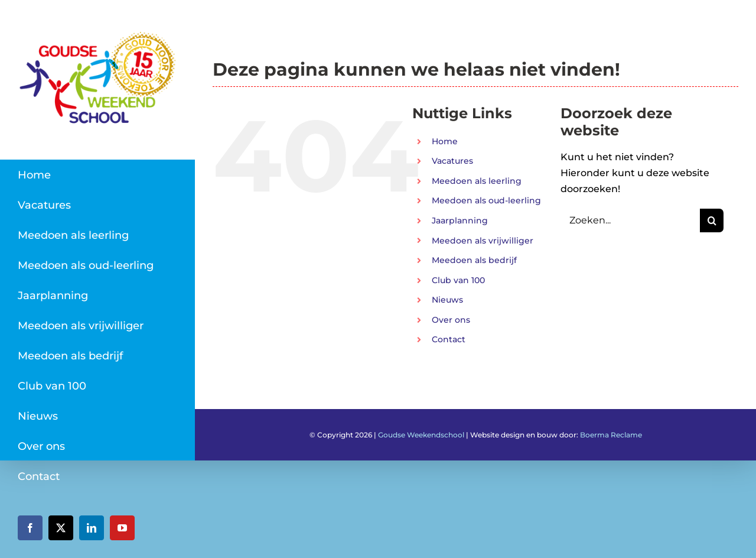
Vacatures (452, 161)
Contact (449, 339)
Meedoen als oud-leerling (486, 200)
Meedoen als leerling (477, 181)
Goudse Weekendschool (421, 435)
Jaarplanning (460, 220)
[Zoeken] (712, 220)
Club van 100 (458, 280)
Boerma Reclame (611, 435)
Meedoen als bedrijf (474, 260)
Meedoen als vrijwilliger (483, 241)
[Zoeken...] (630, 220)
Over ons (451, 320)
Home (445, 141)
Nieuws (447, 300)
